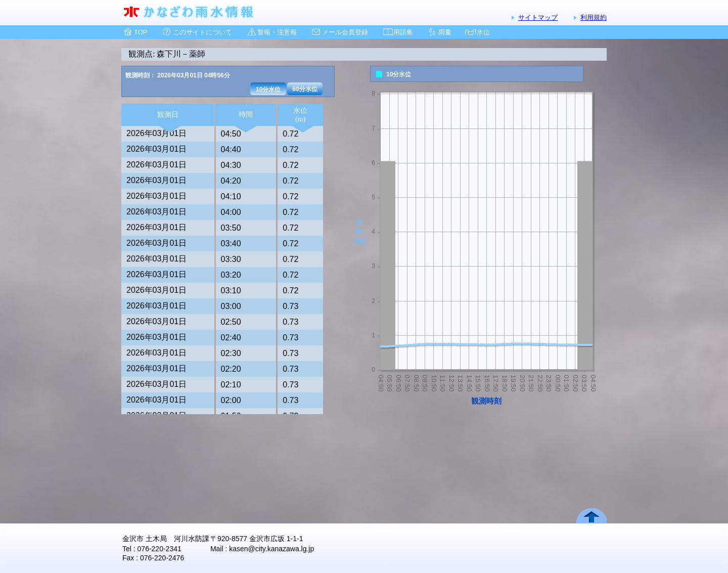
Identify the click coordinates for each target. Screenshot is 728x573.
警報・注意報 (277, 32)
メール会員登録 (345, 32)
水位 (483, 32)
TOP (141, 32)
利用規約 (594, 17)
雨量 (445, 32)
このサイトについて (202, 32)
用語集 (403, 32)
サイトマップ (538, 17)
